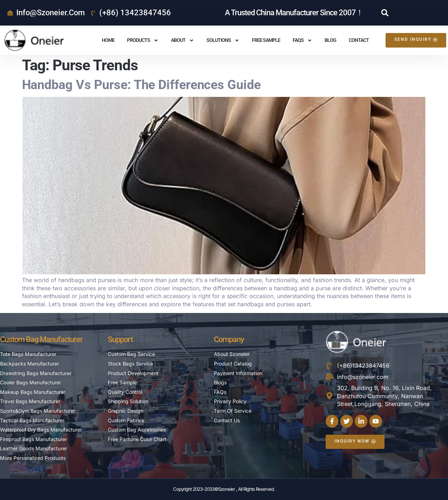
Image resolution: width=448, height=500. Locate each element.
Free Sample (266, 40)
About (182, 40)
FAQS (302, 40)
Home (108, 40)
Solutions (223, 40)
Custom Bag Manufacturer (41, 339)
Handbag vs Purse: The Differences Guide (141, 85)
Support (120, 339)
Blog (330, 40)
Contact (359, 40)
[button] (385, 13)
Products (143, 40)
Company (229, 339)
